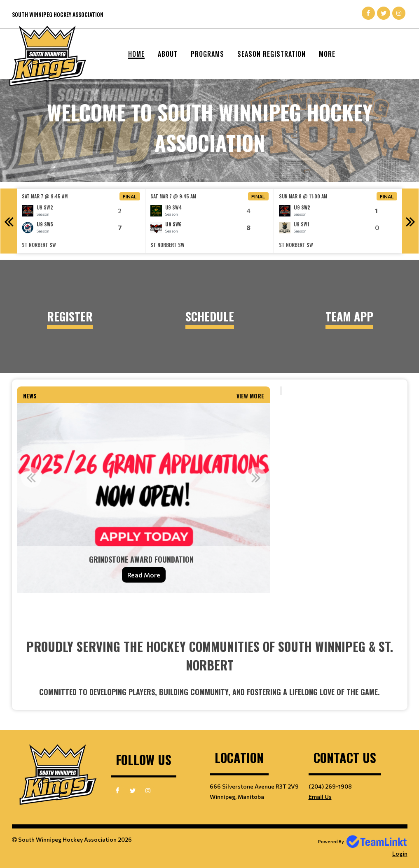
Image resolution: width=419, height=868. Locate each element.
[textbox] (144, 609)
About (168, 54)
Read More (144, 575)
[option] (81, 221)
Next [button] (410, 221)
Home (136, 54)
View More (250, 396)
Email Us (320, 797)
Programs (207, 54)
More (327, 54)
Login (400, 853)
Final (130, 196)
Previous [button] (9, 221)
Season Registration (272, 54)
